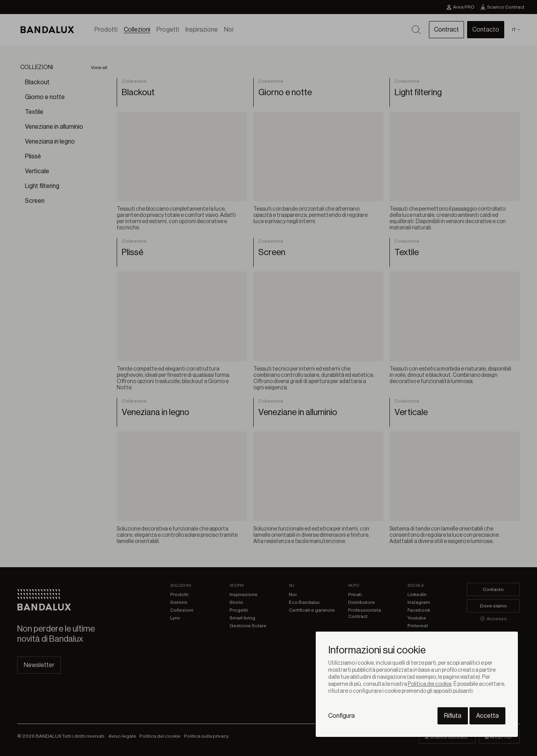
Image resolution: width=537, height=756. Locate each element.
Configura (341, 716)
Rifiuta (453, 716)
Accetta (487, 716)
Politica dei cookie (430, 684)
